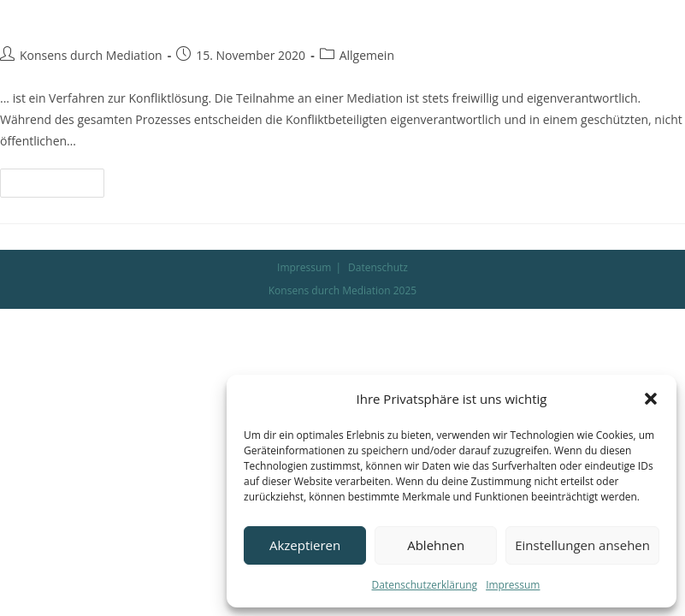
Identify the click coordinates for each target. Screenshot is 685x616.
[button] (651, 399)
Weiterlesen (59, 179)
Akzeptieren (305, 545)
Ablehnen (436, 545)
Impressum (513, 585)
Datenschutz (378, 267)
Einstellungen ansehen (582, 545)
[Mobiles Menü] (622, 32)
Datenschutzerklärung (425, 585)
